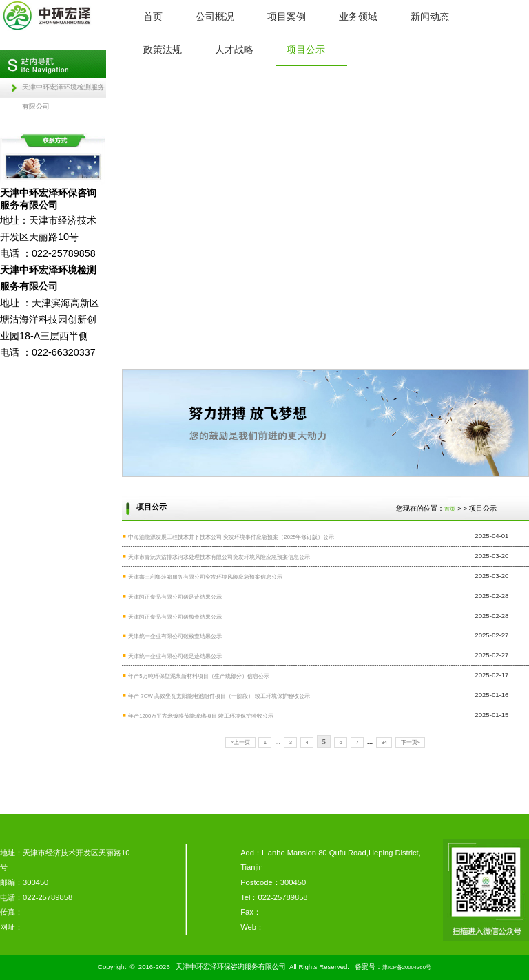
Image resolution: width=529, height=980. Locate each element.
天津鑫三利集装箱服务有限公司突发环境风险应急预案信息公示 (205, 577)
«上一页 (240, 742)
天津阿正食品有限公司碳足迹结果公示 (175, 597)
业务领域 (358, 17)
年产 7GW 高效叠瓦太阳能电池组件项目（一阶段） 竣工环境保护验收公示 (219, 696)
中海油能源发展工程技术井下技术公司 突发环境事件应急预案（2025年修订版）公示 (231, 537)
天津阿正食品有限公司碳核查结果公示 (175, 617)
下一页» (411, 742)
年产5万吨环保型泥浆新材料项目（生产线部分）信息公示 (198, 676)
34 (384, 742)
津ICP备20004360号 (407, 967)
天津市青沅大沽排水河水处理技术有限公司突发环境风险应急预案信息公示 (219, 557)
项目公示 (306, 50)
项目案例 (287, 17)
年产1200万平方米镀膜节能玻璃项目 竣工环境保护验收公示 (201, 716)
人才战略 (234, 50)
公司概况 (215, 17)
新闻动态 (430, 17)
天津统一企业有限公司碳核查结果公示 (175, 636)
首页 (153, 17)
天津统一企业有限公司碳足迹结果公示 (175, 656)
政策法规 (163, 50)
